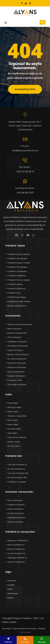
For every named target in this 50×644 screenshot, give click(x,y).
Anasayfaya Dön (25, 89)
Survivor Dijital (25, 632)
